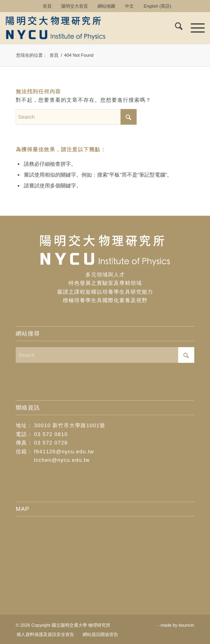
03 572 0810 (51, 434)
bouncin (186, 625)
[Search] (175, 28)
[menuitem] (47, 6)
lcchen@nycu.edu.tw (62, 460)
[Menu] (194, 28)
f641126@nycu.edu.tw (64, 452)
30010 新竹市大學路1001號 (70, 425)
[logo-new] (85, 28)
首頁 (47, 6)
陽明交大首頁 (75, 6)
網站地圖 (106, 6)
